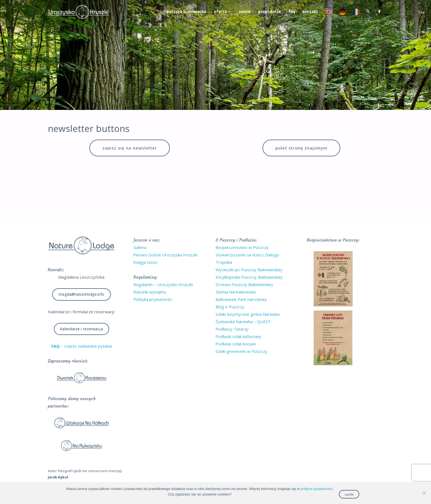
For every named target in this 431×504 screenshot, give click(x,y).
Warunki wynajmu (150, 292)
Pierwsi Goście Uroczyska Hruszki (165, 255)
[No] (424, 493)
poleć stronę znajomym (301, 148)
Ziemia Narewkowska (236, 292)
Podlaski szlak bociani (236, 344)
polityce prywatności (316, 489)
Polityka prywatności (153, 299)
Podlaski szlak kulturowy (238, 336)
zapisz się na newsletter (130, 148)
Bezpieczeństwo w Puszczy (242, 247)
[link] (368, 12)
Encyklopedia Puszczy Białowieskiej (249, 277)
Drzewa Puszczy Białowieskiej (244, 284)
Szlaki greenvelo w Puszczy (241, 351)
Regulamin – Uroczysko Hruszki (163, 284)
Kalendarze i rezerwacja (81, 329)
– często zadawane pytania (82, 346)
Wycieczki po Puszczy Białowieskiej (249, 270)
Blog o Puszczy (230, 307)
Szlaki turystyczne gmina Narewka (248, 314)
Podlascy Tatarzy (232, 329)
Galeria (140, 247)
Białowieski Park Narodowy (241, 299)
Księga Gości (145, 262)
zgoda (349, 494)
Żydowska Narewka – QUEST (243, 322)
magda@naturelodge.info (81, 294)
